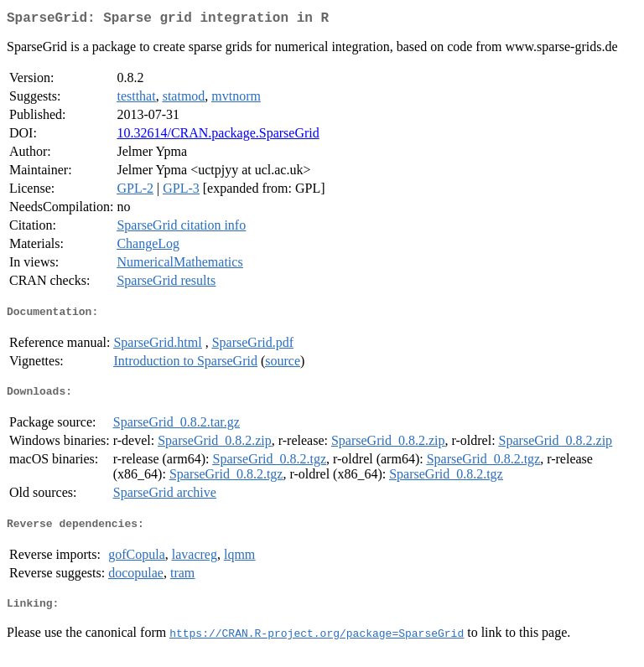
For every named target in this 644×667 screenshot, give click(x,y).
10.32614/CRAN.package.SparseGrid (218, 136)
